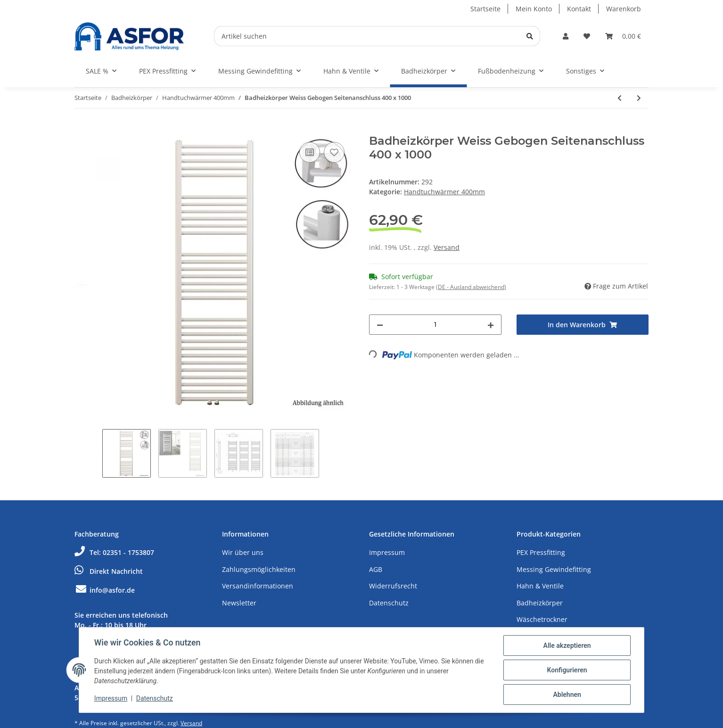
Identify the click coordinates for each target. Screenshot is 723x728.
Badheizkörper (540, 603)
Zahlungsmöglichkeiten (259, 569)
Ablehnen (567, 695)
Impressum (387, 552)
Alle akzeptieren (567, 645)
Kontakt (579, 9)
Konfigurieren (567, 670)
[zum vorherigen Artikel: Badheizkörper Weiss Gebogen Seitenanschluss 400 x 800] (620, 98)
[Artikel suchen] (377, 36)
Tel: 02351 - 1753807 (114, 552)
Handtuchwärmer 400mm (444, 192)
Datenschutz (389, 603)
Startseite (485, 9)
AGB (376, 569)
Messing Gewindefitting (554, 569)
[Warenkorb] (623, 36)
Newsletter (239, 603)
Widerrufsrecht (393, 586)
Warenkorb (624, 9)
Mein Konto (534, 9)
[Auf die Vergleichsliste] (310, 152)
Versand (447, 247)
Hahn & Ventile (540, 586)
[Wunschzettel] (587, 36)
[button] (566, 36)
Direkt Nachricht (109, 571)
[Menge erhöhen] (491, 325)
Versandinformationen (258, 586)
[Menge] (435, 325)
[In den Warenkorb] (82, 129)
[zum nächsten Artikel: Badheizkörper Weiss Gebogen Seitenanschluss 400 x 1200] (639, 98)
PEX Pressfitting (541, 552)
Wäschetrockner (542, 619)
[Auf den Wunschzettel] (334, 152)
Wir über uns (243, 552)
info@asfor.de (105, 590)
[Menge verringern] (380, 325)
